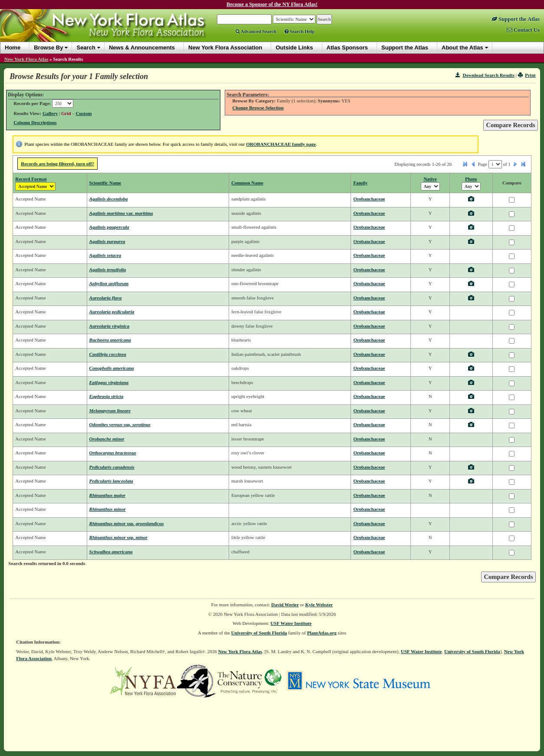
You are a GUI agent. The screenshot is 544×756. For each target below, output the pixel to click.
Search (86, 48)
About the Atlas (462, 48)
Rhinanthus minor (108, 509)
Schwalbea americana (111, 552)
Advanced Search (256, 31)
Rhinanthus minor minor (119, 537)
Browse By (48, 48)
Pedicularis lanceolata (111, 481)
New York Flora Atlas (26, 59)
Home (13, 48)
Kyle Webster (319, 605)
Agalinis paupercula (109, 227)
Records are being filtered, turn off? (57, 164)
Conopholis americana (112, 368)
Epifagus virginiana (109, 382)
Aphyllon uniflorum (109, 283)
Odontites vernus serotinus (120, 424)
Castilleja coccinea (108, 354)
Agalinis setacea (105, 255)
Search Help (300, 31)
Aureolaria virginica (110, 326)
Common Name (247, 183)
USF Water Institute (291, 623)
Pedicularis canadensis (112, 467)
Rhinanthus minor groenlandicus (127, 523)
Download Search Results (485, 75)
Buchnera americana (110, 340)
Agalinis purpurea (107, 241)
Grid (66, 113)
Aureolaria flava (106, 298)
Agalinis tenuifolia (108, 270)
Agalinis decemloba (109, 199)
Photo (471, 179)
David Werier (285, 605)
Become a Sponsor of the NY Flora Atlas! (272, 4)
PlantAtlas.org (322, 633)
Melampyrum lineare (110, 411)
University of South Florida (259, 633)
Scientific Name (105, 183)
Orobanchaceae (369, 199)
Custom (84, 113)
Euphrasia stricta (107, 396)
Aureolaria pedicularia (112, 312)
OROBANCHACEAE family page (281, 144)
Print (527, 75)
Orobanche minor (107, 439)
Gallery (50, 113)
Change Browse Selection (258, 108)
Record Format (31, 179)
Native (430, 179)
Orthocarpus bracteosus (113, 453)
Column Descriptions (35, 122)
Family (360, 183)
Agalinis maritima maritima (121, 213)
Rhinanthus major (107, 495)
